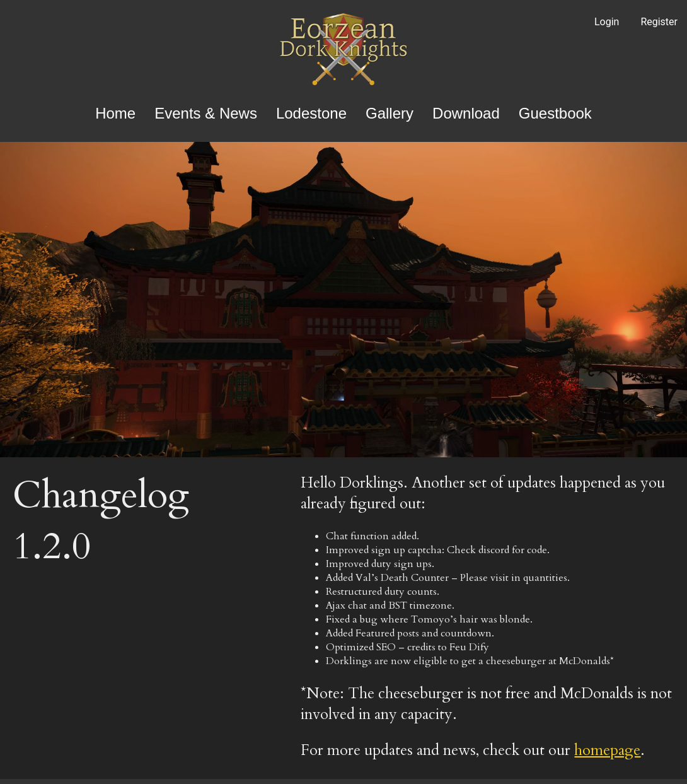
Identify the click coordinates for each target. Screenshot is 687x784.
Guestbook (555, 113)
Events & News (206, 113)
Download (466, 113)
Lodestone (311, 113)
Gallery (390, 113)
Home (115, 113)
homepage (607, 750)
